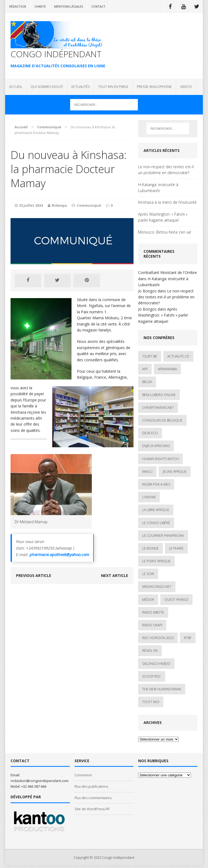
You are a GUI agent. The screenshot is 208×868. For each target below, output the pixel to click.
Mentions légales (69, 6)
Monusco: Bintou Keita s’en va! (165, 232)
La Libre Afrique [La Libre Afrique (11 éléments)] (156, 510)
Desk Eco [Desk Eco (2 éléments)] (150, 433)
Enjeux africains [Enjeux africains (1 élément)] (156, 446)
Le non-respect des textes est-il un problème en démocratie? (166, 170)
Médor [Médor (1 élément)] (148, 600)
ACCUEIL (16, 87)
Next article (115, 575)
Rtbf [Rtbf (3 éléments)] (188, 638)
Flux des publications (91, 786)
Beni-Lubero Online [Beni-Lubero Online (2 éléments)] (159, 395)
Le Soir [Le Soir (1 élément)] (148, 574)
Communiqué (89, 205)
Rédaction (18, 6)
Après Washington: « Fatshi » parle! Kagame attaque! (163, 217)
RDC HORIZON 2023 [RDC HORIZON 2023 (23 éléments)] (158, 638)
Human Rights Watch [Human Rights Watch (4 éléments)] (160, 459)
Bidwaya (59, 205)
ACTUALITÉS (80, 87)
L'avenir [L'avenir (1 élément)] (149, 497)
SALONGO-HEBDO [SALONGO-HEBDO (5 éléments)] (156, 664)
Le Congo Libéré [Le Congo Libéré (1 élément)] (156, 523)
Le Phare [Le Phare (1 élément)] (176, 548)
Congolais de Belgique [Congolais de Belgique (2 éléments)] (162, 420)
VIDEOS (186, 87)
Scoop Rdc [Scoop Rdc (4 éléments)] (152, 676)
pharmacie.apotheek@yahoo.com (59, 554)
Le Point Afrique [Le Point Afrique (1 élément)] (156, 561)
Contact (98, 6)
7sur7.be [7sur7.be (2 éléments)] (150, 356)
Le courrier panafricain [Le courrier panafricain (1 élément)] (163, 536)
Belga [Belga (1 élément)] (147, 382)
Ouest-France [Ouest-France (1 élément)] (176, 600)
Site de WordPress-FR (92, 809)
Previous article (34, 575)
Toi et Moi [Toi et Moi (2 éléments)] (151, 702)
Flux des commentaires (93, 798)
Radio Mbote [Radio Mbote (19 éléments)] (153, 612)
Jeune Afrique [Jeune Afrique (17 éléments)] (175, 472)
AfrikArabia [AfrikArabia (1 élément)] (167, 369)
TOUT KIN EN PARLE (113, 87)
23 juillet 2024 (31, 205)
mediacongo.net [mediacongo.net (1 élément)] (157, 587)
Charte (40, 6)
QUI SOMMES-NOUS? (47, 87)
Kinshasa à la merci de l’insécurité (167, 202)
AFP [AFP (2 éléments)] (145, 369)
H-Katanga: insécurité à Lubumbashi (158, 188)
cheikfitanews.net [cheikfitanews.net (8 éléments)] (158, 408)
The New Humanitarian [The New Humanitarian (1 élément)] (162, 689)
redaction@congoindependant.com (40, 781)
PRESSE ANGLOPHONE (154, 87)
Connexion (83, 775)
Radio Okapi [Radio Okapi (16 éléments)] (152, 625)
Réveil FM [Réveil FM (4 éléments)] (150, 651)
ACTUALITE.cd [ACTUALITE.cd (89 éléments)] (178, 356)
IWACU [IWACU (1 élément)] (147, 472)
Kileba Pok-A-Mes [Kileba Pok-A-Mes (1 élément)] (156, 484)
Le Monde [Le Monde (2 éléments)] (150, 548)
